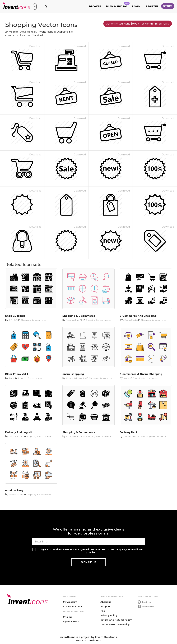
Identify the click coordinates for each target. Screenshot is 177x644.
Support (105, 606)
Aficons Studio (131, 320)
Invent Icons (45, 32)
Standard (37, 35)
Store (168, 6)
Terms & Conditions (88, 641)
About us (106, 602)
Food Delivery (14, 490)
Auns (11, 378)
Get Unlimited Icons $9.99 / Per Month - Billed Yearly (138, 24)
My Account (70, 602)
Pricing (67, 617)
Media (126, 378)
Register (152, 6)
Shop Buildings (15, 316)
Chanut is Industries (76, 378)
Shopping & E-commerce (79, 316)
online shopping (73, 374)
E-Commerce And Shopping (138, 316)
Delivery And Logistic (19, 432)
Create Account (73, 606)
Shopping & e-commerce (34, 320)
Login (136, 6)
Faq (103, 611)
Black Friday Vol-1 (17, 374)
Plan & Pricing (118, 5)
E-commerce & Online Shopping (141, 374)
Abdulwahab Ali (74, 320)
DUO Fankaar (130, 436)
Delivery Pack (129, 432)
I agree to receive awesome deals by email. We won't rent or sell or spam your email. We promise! (91, 551)
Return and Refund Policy (116, 620)
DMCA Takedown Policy (115, 624)
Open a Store (71, 621)
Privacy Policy (109, 615)
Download (35, 46)
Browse (95, 6)
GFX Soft (13, 320)
